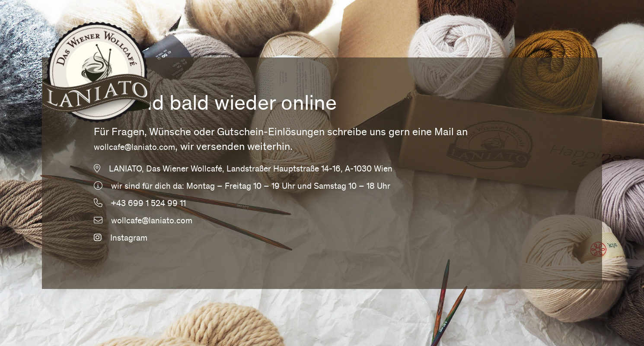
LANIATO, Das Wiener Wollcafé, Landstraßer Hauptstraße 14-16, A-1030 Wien (251, 170)
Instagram (121, 239)
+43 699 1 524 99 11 (148, 204)
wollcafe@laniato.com (134, 148)
